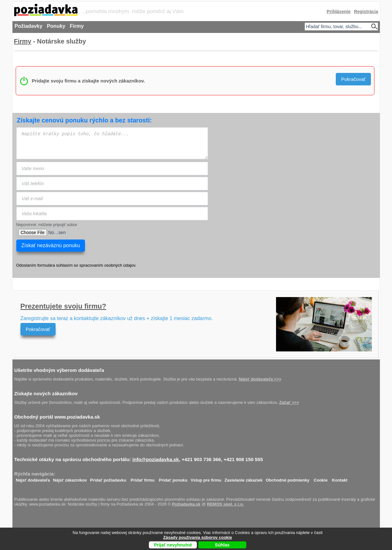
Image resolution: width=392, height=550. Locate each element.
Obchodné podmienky (288, 479)
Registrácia (366, 12)
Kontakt (340, 479)
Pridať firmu (143, 479)
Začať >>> (289, 402)
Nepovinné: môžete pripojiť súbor (47, 225)
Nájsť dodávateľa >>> (260, 379)
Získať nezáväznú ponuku (51, 245)
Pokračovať (354, 79)
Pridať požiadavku (108, 479)
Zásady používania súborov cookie (198, 537)
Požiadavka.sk (186, 504)
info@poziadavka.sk (156, 459)
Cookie (321, 479)
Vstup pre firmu (206, 479)
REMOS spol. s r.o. (226, 504)
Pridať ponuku (173, 479)
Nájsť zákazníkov (70, 479)
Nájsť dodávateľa (33, 479)
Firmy (23, 41)
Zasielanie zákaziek (244, 479)
